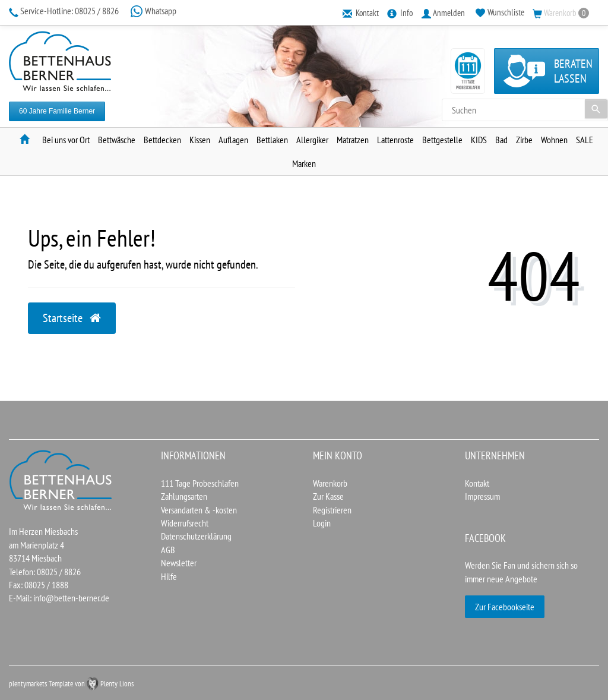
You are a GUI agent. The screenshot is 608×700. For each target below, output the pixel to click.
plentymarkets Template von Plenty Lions (71, 684)
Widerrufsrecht (185, 523)
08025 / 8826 (65, 11)
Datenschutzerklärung (196, 536)
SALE (585, 140)
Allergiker (312, 140)
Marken (304, 163)
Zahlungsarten (184, 496)
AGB (168, 550)
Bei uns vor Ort (66, 140)
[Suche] (596, 109)
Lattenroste (395, 140)
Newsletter (179, 563)
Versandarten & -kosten (199, 510)
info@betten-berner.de (71, 598)
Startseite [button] (72, 318)
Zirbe (524, 140)
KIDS (479, 140)
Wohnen (554, 140)
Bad (501, 140)
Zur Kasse (328, 496)
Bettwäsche (117, 140)
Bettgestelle (442, 140)
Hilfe (169, 576)
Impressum (482, 496)
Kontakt (477, 483)
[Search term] (525, 110)
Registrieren (332, 510)
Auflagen (233, 140)
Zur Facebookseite (505, 607)
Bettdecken (162, 140)
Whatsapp (153, 11)
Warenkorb (330, 483)
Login (322, 523)
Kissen (200, 140)
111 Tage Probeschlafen (200, 483)
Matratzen (353, 140)
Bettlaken (272, 140)
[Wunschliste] (500, 12)
